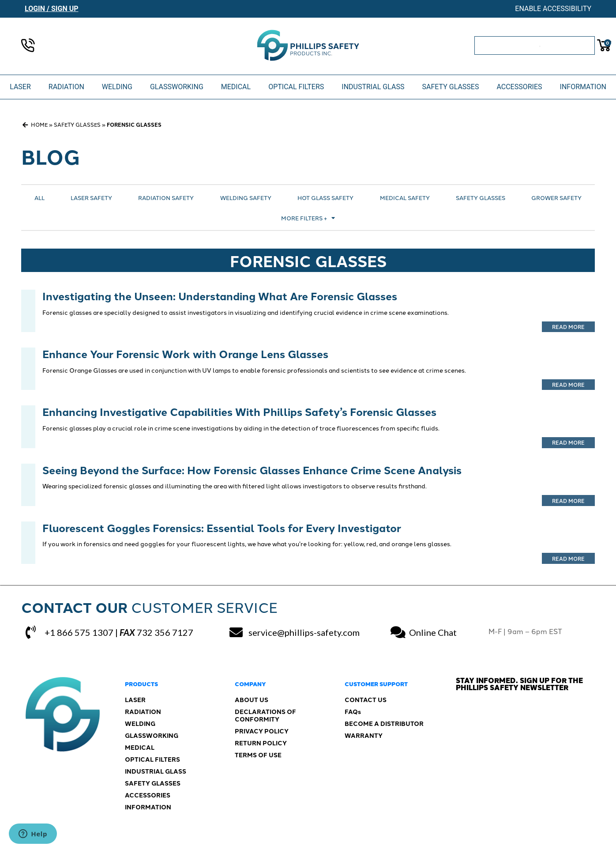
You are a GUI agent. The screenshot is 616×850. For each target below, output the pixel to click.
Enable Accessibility (553, 9)
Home (39, 124)
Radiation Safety (166, 197)
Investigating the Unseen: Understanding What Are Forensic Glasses (220, 296)
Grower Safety (556, 197)
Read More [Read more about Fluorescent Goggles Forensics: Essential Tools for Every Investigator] (568, 558)
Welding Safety (246, 197)
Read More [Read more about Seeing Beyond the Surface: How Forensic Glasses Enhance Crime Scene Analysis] (568, 501)
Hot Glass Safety (325, 197)
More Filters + (308, 218)
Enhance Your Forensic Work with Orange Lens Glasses (185, 353)
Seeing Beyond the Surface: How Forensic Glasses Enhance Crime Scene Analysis (252, 470)
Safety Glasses (77, 124)
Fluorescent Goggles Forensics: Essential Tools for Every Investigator (222, 527)
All (39, 197)
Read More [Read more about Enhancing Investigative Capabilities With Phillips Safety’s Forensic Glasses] (568, 442)
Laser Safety (91, 197)
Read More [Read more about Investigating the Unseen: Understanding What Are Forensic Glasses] (568, 327)
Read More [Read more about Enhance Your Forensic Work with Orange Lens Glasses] (568, 384)
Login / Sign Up (52, 9)
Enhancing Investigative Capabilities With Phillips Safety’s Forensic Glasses (239, 411)
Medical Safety (405, 197)
